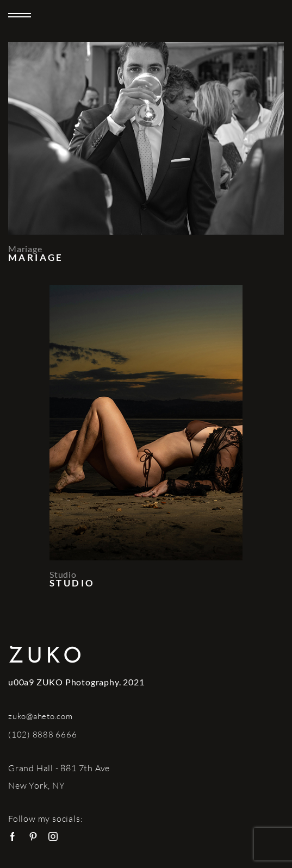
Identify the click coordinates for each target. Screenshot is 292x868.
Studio (63, 574)
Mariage (25, 249)
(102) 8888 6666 (42, 735)
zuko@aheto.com (41, 716)
